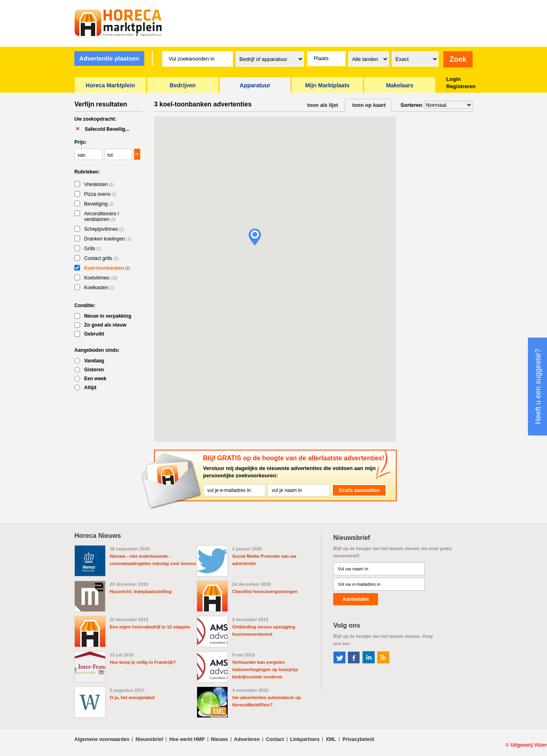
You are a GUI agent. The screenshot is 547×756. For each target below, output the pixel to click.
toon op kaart (369, 105)
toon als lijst (323, 105)
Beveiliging (99, 204)
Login (453, 79)
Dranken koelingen (107, 239)
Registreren (461, 86)
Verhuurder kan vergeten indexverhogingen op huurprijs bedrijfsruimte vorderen (265, 669)
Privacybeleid (358, 739)
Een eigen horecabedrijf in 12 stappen (150, 627)
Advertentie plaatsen (109, 58)
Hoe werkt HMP (187, 739)
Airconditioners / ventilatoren (102, 217)
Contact (275, 739)
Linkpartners (305, 739)
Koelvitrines (101, 278)
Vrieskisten (99, 184)
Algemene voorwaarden (102, 739)
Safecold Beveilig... (107, 129)
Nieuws (219, 739)
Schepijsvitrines (104, 229)
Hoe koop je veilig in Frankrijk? (143, 662)
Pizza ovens (100, 194)
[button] (255, 237)
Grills (93, 249)
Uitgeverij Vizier (529, 745)
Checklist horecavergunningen (265, 591)
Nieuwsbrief (149, 739)
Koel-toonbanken (107, 268)
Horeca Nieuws (98, 536)
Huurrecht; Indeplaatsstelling (141, 591)
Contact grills (101, 258)
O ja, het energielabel (132, 698)
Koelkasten (99, 288)
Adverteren (247, 739)
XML (331, 739)
